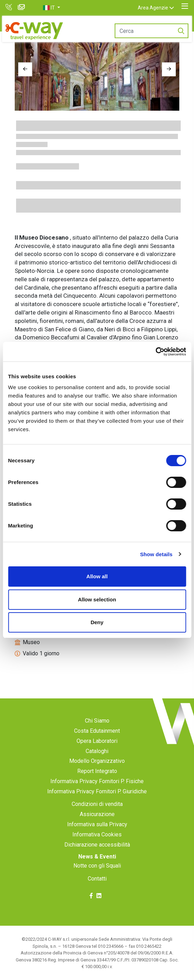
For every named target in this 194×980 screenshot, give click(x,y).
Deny (97, 622)
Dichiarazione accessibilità (97, 845)
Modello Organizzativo (97, 761)
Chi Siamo (97, 721)
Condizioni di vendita (97, 804)
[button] (51, 8)
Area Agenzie (153, 8)
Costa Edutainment (97, 731)
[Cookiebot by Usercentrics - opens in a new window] (155, 352)
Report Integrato (97, 771)
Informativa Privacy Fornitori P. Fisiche (97, 781)
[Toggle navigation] (185, 6)
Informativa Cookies (97, 834)
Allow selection (97, 599)
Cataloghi (97, 751)
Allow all (97, 576)
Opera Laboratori (97, 741)
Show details (156, 554)
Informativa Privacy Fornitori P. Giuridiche (97, 791)
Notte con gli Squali (97, 866)
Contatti (97, 879)
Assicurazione (97, 814)
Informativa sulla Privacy (97, 824)
